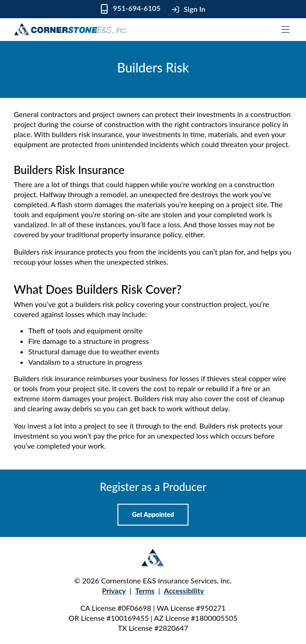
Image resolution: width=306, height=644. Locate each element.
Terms (145, 590)
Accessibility (184, 590)
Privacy (114, 590)
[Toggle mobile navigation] (286, 30)
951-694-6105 (131, 8)
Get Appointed (153, 514)
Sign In (189, 9)
